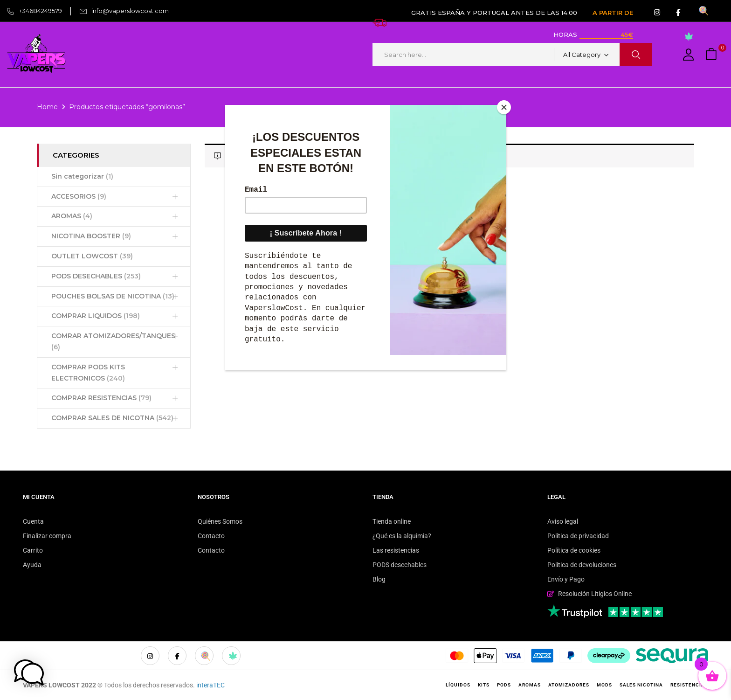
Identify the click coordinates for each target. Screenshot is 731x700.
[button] (712, 55)
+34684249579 (40, 11)
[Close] (504, 107)
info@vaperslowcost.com (130, 11)
